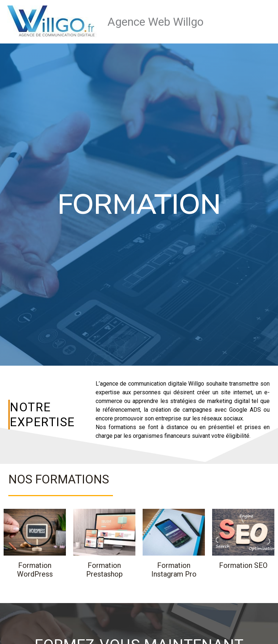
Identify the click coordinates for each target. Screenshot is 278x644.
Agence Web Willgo (155, 22)
